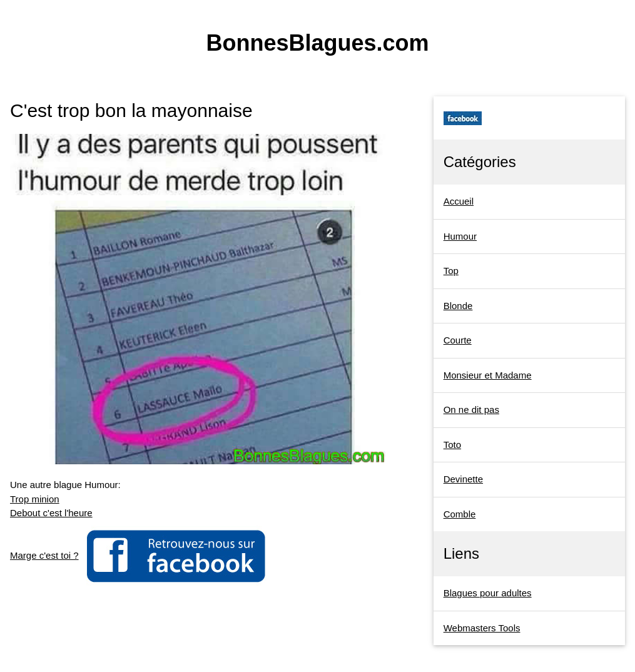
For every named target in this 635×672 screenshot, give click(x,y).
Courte (458, 340)
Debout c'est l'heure (51, 513)
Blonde (458, 306)
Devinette (463, 479)
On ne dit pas (471, 410)
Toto (452, 445)
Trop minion (35, 499)
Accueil (459, 201)
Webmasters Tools (482, 628)
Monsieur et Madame (488, 375)
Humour (460, 236)
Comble (460, 514)
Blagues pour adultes (488, 593)
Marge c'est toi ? (44, 555)
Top (451, 271)
